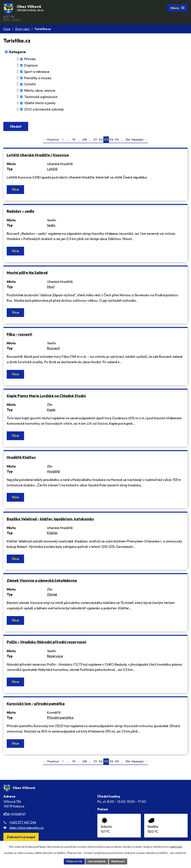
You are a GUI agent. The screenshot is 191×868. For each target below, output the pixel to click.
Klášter (52, 533)
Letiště (52, 169)
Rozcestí (53, 348)
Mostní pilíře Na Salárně (27, 273)
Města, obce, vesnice (40, 90)
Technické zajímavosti (41, 97)
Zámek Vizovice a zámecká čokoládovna (42, 580)
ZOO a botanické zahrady (44, 109)
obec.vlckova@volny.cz (26, 828)
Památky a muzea (38, 78)
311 (95, 140)
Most (51, 287)
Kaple (51, 410)
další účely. (177, 847)
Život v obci (22, 29)
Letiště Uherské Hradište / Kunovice (38, 155)
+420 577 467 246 (23, 822)
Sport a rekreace (37, 72)
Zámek (52, 594)
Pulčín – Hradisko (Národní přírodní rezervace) (47, 642)
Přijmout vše (74, 861)
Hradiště (53, 471)
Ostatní (30, 84)
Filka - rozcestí (19, 334)
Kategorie (17, 52)
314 (111, 140)
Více (15, 189)
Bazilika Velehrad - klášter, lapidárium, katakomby (50, 519)
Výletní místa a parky (40, 103)
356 (128, 140)
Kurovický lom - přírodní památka (36, 704)
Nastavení (118, 861)
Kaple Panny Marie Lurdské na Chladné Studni (46, 396)
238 (84, 140)
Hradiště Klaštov (21, 457)
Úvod (7, 29)
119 (74, 140)
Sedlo (51, 225)
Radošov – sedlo (21, 211)
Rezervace (55, 656)
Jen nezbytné (97, 861)
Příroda (30, 59)
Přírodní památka (60, 718)
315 (117, 140)
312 (101, 140)
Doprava (31, 65)
